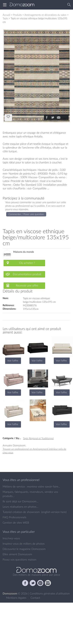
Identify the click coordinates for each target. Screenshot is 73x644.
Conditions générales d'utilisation (50, 593)
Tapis (5, 18)
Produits (17, 15)
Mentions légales (17, 598)
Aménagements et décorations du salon (45, 15)
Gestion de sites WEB (16, 523)
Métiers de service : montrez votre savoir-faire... (31, 486)
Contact (35, 598)
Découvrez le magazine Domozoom (24, 549)
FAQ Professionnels (14, 517)
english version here (54, 512)
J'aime (8, 117)
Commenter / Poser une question (26, 214)
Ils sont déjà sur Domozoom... (20, 501)
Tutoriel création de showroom (21, 512)
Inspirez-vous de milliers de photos (24, 544)
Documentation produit (27, 274)
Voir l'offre (13, 360)
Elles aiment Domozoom (17, 554)
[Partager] (47, 118)
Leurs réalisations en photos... (20, 507)
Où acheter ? (27, 263)
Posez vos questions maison (19, 559)
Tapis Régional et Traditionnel (38, 438)
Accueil (6, 15)
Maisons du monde (24, 252)
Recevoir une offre (27, 285)
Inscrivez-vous (11, 538)
